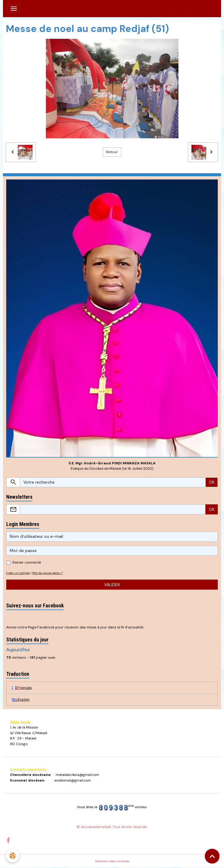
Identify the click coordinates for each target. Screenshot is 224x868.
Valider (112, 585)
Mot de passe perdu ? (47, 573)
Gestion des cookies (112, 861)
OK (212, 482)
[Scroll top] (212, 856)
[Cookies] (13, 856)
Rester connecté (27, 562)
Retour (112, 152)
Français (22, 688)
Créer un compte (18, 573)
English (21, 699)
